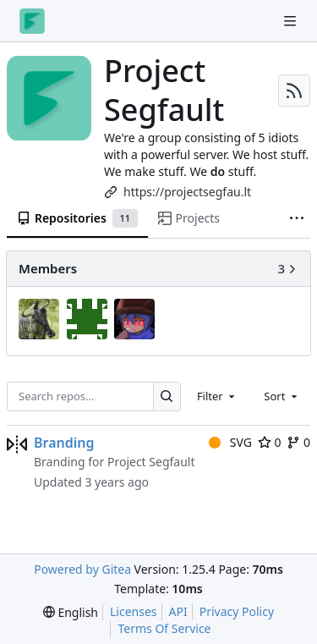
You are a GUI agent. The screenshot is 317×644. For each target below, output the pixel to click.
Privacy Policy (237, 611)
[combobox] (217, 396)
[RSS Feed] (294, 91)
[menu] (71, 612)
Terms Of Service (164, 628)
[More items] (297, 219)
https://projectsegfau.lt (187, 192)
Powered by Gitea (82, 569)
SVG (230, 442)
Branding (64, 443)
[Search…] (167, 396)
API (178, 611)
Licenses (134, 611)
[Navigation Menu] (292, 21)
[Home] (32, 21)
